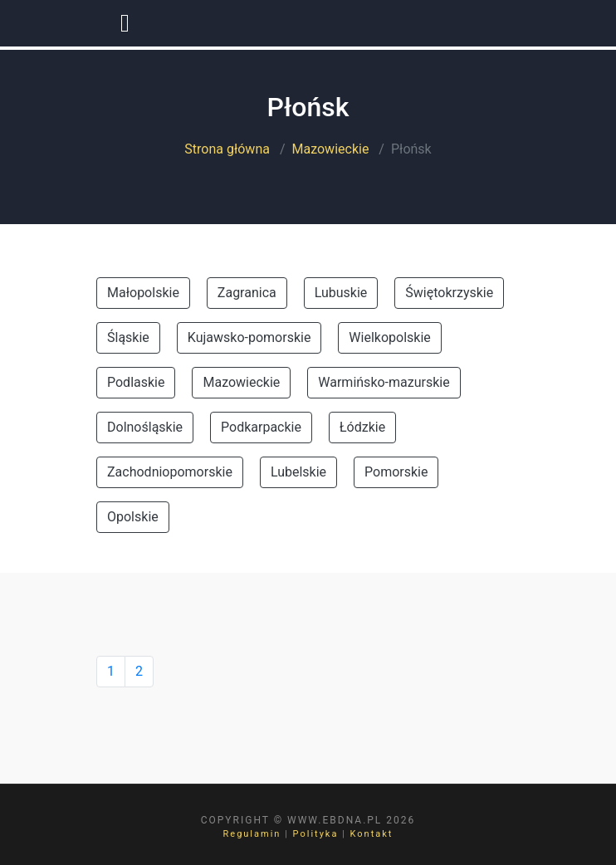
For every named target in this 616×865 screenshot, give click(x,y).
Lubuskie (341, 293)
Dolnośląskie (145, 427)
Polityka (316, 834)
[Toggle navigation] (125, 23)
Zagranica (247, 293)
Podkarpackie (261, 427)
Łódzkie (362, 427)
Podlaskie (136, 382)
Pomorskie (396, 472)
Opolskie (133, 517)
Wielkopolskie (389, 337)
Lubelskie (298, 472)
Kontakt (372, 834)
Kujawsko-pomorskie (249, 337)
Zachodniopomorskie (170, 472)
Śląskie (128, 337)
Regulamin (252, 834)
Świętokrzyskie (449, 293)
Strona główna (227, 149)
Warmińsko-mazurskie (384, 382)
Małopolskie (143, 293)
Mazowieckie (331, 149)
